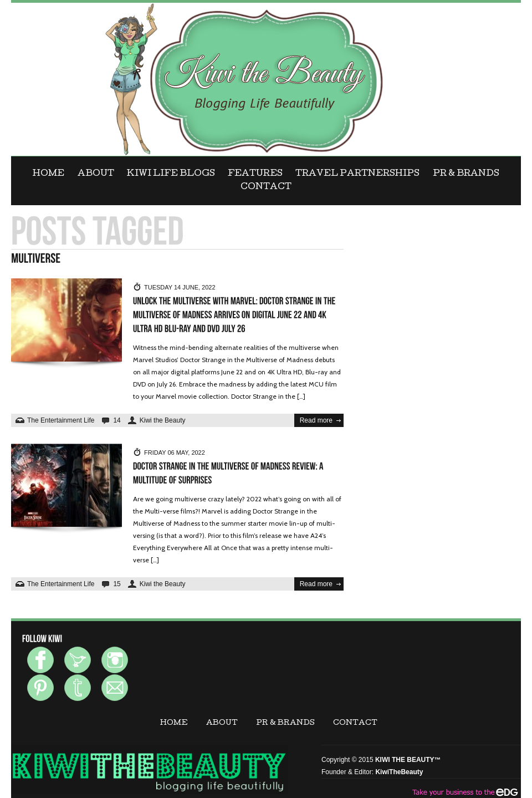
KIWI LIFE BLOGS (171, 174)
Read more (316, 420)
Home (48, 174)
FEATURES (255, 174)
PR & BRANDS (466, 174)
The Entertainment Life (61, 420)
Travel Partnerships (357, 174)
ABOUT (96, 174)
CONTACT (266, 187)
